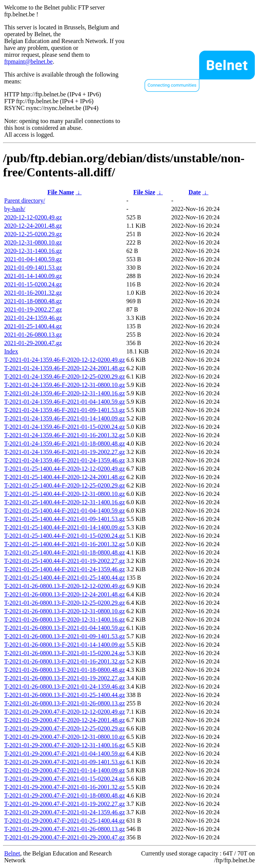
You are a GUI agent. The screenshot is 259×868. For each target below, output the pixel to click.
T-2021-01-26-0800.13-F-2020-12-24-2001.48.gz (64, 594)
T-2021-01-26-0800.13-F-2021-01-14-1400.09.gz (64, 645)
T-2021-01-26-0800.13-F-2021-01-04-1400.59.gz (64, 628)
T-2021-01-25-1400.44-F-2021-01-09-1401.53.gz (64, 519)
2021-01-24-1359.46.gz (33, 318)
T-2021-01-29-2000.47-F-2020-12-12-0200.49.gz (64, 712)
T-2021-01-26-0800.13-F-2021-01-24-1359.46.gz (64, 687)
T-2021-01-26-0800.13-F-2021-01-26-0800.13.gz (64, 703)
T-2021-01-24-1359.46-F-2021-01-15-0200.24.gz (64, 427)
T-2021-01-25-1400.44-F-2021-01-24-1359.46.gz (64, 569)
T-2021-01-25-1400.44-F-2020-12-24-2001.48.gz (64, 477)
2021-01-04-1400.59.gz (33, 259)
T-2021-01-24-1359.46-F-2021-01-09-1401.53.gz (64, 410)
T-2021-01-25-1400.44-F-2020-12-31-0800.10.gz (64, 494)
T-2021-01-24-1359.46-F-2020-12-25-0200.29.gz (64, 376)
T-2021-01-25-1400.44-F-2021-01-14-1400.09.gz (64, 527)
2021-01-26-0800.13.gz (33, 335)
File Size (144, 192)
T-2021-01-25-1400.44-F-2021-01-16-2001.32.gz (64, 544)
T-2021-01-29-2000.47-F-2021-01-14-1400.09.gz (64, 770)
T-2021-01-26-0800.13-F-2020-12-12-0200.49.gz (64, 586)
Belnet (12, 853)
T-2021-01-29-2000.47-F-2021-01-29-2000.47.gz (64, 837)
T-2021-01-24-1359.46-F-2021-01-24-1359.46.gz (64, 460)
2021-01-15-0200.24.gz (33, 284)
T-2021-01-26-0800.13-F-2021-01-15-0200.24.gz (64, 653)
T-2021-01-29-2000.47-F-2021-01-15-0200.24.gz (64, 779)
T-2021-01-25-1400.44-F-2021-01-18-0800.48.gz (64, 552)
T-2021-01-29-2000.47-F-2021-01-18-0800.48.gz (64, 795)
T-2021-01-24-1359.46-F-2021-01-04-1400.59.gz (64, 402)
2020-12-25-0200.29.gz (33, 234)
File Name (61, 192)
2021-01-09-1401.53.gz (33, 268)
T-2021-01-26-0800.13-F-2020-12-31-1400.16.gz (64, 619)
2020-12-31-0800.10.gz (33, 242)
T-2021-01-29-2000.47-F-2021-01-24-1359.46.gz (64, 812)
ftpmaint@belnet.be (28, 62)
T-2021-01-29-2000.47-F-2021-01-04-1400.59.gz (64, 754)
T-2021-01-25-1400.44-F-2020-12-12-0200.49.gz (64, 469)
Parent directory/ (25, 201)
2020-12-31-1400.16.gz (33, 251)
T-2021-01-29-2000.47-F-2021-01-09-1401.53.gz (64, 762)
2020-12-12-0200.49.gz (33, 217)
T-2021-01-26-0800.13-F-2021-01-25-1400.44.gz (64, 695)
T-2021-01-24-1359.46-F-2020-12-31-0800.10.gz (64, 385)
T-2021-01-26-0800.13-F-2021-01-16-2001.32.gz (64, 661)
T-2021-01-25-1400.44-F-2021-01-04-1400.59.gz (64, 511)
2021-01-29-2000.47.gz (33, 343)
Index (11, 351)
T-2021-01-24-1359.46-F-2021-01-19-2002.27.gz (64, 452)
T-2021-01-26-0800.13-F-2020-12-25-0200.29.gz (64, 603)
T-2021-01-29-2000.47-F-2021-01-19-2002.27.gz (64, 804)
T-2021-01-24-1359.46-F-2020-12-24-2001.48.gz (64, 368)
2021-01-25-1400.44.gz (33, 326)
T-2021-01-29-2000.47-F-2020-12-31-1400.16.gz (64, 745)
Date (195, 192)
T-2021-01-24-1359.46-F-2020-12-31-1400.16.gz (64, 393)
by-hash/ (15, 209)
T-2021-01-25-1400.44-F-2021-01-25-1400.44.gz (64, 578)
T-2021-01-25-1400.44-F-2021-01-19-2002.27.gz (64, 561)
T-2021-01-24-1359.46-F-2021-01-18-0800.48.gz (64, 444)
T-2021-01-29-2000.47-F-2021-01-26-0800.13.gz (64, 829)
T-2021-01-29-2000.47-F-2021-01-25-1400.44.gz (64, 821)
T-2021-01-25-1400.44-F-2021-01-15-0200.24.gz (64, 536)
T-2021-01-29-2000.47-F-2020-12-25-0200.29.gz (64, 728)
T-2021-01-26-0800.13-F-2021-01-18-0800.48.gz (64, 670)
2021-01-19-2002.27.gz (33, 309)
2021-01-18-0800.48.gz (33, 301)
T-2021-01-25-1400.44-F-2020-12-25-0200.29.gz (64, 485)
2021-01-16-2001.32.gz (33, 293)
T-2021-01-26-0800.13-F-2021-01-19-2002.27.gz (64, 678)
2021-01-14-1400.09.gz (33, 276)
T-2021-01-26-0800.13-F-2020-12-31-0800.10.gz (64, 611)
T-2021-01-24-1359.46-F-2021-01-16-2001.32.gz (64, 435)
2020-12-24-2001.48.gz (33, 226)
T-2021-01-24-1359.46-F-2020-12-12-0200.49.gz (64, 360)
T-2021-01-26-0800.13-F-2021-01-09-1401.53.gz (64, 636)
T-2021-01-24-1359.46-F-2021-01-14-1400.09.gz (64, 418)
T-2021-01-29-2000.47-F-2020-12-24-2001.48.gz (64, 720)
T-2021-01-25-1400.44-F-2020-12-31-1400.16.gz (64, 502)
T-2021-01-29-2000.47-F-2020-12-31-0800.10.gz (64, 737)
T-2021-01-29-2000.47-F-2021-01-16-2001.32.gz (64, 787)
